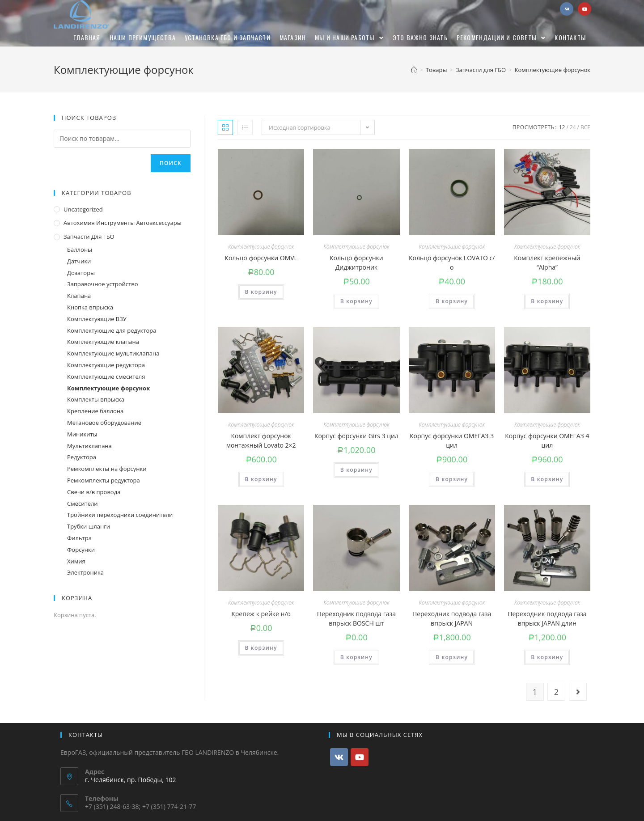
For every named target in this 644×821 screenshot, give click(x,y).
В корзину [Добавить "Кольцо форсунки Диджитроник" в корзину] (356, 301)
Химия (76, 561)
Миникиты (82, 434)
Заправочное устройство (102, 284)
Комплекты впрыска (96, 399)
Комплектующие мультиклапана (113, 353)
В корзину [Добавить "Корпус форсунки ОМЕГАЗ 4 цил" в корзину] (547, 479)
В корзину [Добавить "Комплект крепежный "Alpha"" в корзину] (547, 301)
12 (562, 127)
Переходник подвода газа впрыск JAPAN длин (547, 618)
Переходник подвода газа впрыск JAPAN (452, 618)
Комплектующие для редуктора (112, 330)
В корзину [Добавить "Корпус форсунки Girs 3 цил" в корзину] (356, 470)
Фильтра (79, 538)
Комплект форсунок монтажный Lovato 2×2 (261, 440)
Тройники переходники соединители (120, 515)
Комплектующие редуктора (106, 365)
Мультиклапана (89, 446)
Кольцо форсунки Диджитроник (356, 262)
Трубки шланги (89, 526)
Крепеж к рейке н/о (261, 614)
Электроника (85, 572)
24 (573, 127)
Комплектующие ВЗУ (97, 319)
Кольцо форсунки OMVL (261, 258)
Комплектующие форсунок (261, 247)
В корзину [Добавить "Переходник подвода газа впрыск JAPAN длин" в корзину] (547, 657)
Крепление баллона (95, 411)
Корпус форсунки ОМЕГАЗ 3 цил (452, 440)
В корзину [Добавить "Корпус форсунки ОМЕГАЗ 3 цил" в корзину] (452, 479)
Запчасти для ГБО (89, 237)
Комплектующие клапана (103, 342)
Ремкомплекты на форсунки (107, 469)
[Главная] (414, 70)
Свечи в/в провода (94, 492)
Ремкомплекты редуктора (104, 480)
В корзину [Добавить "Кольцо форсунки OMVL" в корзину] (261, 292)
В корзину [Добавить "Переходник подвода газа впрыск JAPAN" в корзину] (452, 657)
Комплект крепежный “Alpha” (547, 262)
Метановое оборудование (104, 423)
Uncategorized (83, 209)
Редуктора (82, 457)
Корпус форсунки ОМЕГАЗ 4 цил (547, 440)
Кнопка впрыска (90, 307)
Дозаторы (81, 273)
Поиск (171, 163)
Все (585, 127)
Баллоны (80, 250)
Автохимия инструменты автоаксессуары (123, 223)
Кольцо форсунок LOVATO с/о (452, 262)
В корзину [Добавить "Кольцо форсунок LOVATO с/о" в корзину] (452, 301)
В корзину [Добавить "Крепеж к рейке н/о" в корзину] (261, 648)
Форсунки (81, 550)
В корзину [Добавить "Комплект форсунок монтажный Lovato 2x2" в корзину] (261, 479)
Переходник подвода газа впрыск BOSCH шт (356, 618)
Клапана (79, 296)
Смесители (83, 504)
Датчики (79, 261)
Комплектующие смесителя (106, 377)
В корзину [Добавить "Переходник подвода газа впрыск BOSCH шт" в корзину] (356, 657)
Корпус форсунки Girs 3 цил (356, 436)
